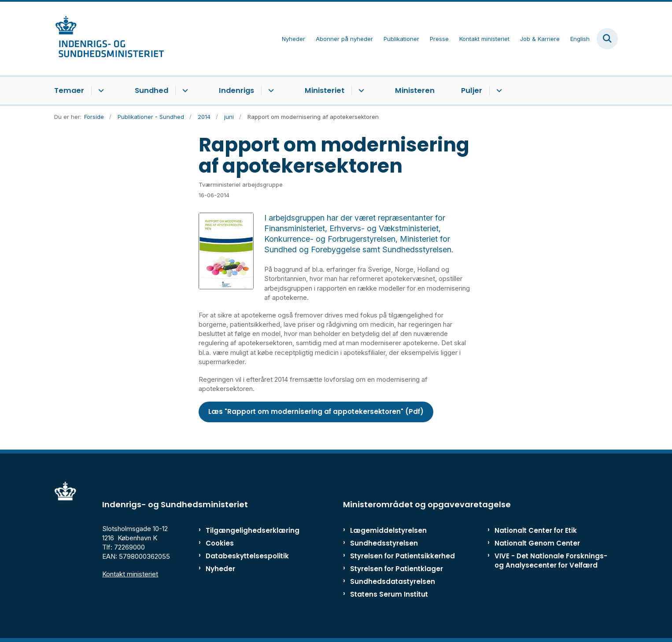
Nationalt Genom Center (537, 543)
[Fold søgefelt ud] (607, 39)
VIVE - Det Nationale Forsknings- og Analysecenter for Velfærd (551, 561)
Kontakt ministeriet (130, 574)
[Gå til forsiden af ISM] (109, 39)
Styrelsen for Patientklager (397, 569)
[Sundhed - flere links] (184, 91)
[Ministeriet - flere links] (360, 91)
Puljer (472, 90)
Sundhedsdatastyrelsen (393, 581)
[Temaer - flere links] (100, 91)
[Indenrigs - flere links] (270, 91)
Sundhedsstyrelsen (384, 543)
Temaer (69, 90)
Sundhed (151, 90)
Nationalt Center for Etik (536, 530)
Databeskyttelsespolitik (243, 556)
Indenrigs (236, 90)
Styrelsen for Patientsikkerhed (402, 556)
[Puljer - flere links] (498, 91)
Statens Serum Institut (389, 594)
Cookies (220, 543)
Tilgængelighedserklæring (243, 530)
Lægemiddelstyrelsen (388, 530)
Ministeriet (325, 90)
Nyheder (220, 569)
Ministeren (415, 90)
